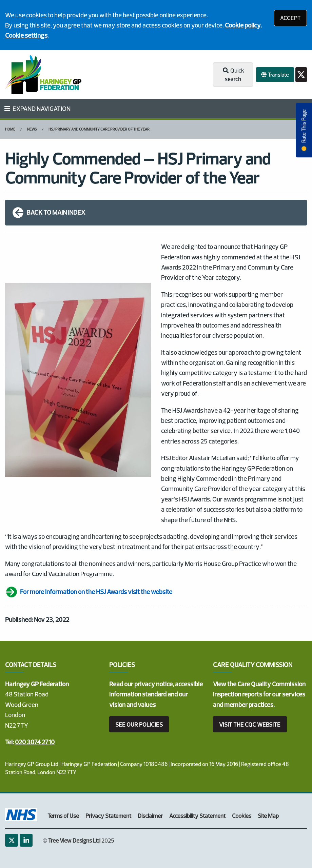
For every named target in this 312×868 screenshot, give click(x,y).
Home (10, 129)
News (32, 129)
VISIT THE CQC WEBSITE (250, 724)
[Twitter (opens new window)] (12, 840)
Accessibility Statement (197, 816)
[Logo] (43, 75)
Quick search (233, 75)
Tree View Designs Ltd (74, 840)
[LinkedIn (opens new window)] (26, 840)
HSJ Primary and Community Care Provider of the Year (99, 129)
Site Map (268, 816)
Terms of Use (63, 816)
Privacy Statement (108, 816)
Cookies (242, 816)
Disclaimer (150, 816)
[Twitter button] (301, 75)
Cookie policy (243, 25)
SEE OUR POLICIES (139, 724)
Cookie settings (26, 35)
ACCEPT (290, 18)
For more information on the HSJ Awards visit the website (89, 592)
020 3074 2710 (35, 742)
